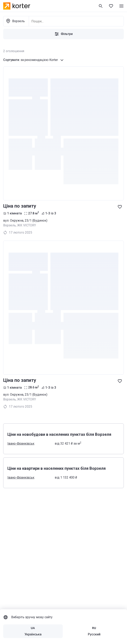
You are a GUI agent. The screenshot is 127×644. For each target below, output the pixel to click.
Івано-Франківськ (21, 443)
